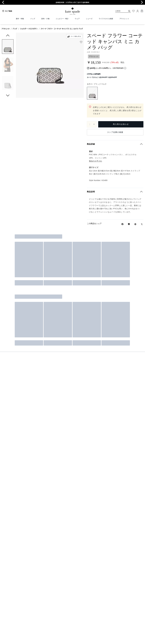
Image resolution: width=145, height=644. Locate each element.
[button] (8, 47)
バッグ (15, 29)
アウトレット (6, 29)
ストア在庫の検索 (115, 132)
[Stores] (7, 11)
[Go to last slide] (3, 2)
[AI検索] (119, 11)
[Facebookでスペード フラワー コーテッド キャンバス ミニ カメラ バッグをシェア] (122, 224)
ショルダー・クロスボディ (29, 29)
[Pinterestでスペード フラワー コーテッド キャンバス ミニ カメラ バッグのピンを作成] (135, 224)
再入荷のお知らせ (121, 124)
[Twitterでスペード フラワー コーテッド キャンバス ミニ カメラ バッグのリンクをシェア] (142, 224)
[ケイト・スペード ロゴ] (73, 11)
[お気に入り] (133, 11)
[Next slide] (142, 2)
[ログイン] (138, 11)
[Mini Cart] (142, 11)
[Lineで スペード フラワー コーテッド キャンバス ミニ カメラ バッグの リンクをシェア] (129, 224)
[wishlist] (81, 42)
